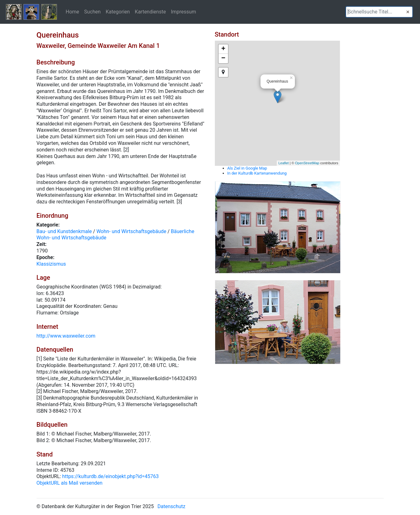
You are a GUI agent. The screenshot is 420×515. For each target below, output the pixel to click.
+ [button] (223, 49)
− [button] (223, 59)
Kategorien (118, 12)
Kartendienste (150, 12)
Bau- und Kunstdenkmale (64, 231)
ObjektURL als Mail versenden (70, 483)
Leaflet (283, 163)
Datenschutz (172, 506)
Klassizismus (51, 264)
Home (72, 12)
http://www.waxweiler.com (66, 336)
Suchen (92, 12)
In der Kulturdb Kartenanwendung (257, 173)
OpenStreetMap (307, 163)
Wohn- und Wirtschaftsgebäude (131, 231)
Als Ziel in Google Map (247, 168)
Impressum (183, 12)
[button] (408, 12)
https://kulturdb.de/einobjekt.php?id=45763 (111, 476)
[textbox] (379, 12)
